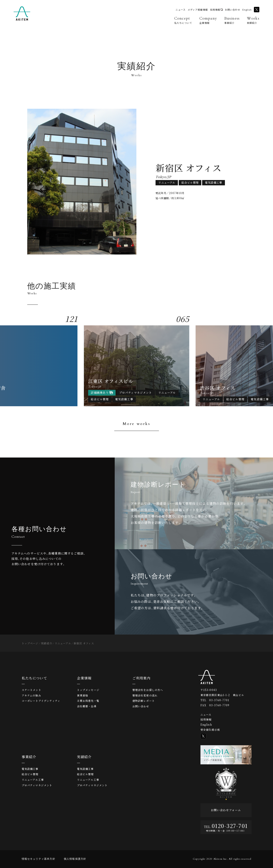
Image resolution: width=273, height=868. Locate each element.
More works (137, 424)
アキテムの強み (31, 695)
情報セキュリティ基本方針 (39, 859)
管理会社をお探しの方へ (148, 690)
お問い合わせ (233, 10)
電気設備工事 (30, 769)
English (247, 10)
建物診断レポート (144, 701)
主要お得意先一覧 (88, 701)
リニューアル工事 (33, 780)
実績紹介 (84, 757)
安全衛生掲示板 (210, 730)
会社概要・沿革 (87, 706)
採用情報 (215, 10)
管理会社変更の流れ (145, 695)
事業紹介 (29, 757)
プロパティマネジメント (37, 785)
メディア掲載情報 (198, 10)
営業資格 (83, 695)
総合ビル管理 (30, 774)
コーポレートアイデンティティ (41, 701)
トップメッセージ (88, 690)
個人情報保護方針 (75, 859)
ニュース (181, 10)
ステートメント (31, 690)
